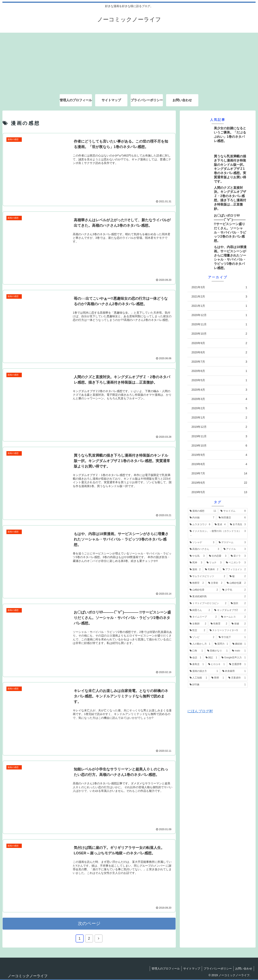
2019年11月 (219, 436)
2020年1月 (219, 418)
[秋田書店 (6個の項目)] (232, 518)
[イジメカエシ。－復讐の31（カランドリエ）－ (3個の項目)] (218, 533)
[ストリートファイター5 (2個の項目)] (228, 630)
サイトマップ (190, 968)
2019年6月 (219, 483)
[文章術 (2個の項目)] (215, 583)
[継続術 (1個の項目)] (239, 644)
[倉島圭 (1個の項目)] (197, 664)
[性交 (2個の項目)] (197, 630)
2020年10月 (219, 334)
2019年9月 (219, 455)
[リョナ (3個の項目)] (214, 563)
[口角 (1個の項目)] (196, 651)
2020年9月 (219, 343)
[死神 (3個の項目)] (196, 563)
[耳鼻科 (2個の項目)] (212, 570)
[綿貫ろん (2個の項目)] (200, 610)
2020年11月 (219, 324)
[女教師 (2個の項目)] (198, 624)
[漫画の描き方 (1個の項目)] (204, 671)
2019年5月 (219, 492)
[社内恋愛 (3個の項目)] (218, 556)
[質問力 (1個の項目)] (221, 644)
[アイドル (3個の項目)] (235, 549)
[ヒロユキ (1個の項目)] (216, 664)
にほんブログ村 (200, 711)
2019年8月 (219, 464)
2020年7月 (219, 362)
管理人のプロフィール (163, 968)
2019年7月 (219, 473)
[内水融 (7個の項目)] (202, 518)
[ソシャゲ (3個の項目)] (202, 543)
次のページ (89, 923)
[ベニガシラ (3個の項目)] (236, 563)
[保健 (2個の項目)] (239, 624)
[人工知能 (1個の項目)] (198, 678)
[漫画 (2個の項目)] (195, 570)
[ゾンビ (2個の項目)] (202, 637)
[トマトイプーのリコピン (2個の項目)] (208, 603)
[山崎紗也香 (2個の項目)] (204, 590)
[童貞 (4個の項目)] (220, 525)
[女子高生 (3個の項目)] (238, 525)
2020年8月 (219, 352)
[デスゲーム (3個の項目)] (232, 543)
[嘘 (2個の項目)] (238, 576)
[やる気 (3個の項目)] (197, 556)
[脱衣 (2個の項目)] (238, 603)
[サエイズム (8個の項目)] (233, 511)
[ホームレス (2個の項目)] (233, 617)
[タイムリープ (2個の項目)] (203, 617)
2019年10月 (219, 446)
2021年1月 (219, 306)
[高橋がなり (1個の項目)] (217, 651)
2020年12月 (219, 315)
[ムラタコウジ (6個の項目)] (200, 525)
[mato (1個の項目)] (239, 651)
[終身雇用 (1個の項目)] (234, 671)
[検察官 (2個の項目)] (197, 583)
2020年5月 (219, 380)
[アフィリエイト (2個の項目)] (234, 570)
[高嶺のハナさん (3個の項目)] (204, 549)
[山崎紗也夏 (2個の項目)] (236, 583)
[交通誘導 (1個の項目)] (237, 664)
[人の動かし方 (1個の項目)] (200, 644)
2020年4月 (219, 390)
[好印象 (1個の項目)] (218, 685)
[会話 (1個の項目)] (195, 658)
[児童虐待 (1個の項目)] (237, 678)
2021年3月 (219, 287)
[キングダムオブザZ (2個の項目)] (230, 610)
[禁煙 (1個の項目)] (218, 678)
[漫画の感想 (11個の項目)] (203, 511)
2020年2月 (219, 408)
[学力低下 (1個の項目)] (232, 637)
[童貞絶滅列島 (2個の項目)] (218, 597)
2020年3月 (219, 399)
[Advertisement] (129, 61)
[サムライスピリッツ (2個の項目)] (207, 576)
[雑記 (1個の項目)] (211, 658)
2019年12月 (219, 427)
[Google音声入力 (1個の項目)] (234, 658)
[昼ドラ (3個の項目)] (238, 556)
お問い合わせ (243, 968)
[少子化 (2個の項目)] (234, 590)
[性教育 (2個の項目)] (219, 624)
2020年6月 (219, 371)
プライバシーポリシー (216, 968)
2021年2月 (219, 297)
